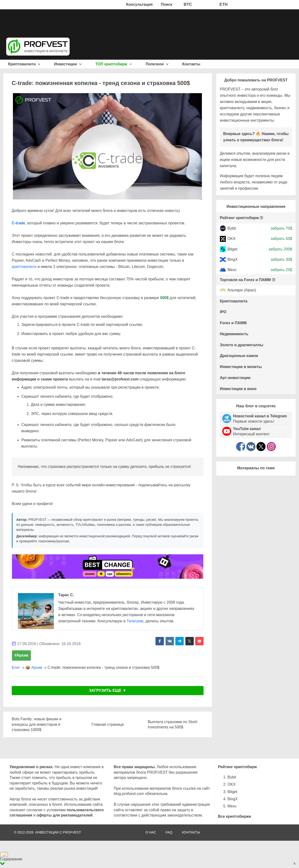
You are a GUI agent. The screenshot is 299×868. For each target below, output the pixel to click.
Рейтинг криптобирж (239, 218)
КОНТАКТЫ (191, 832)
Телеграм (135, 621)
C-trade (18, 223)
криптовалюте (24, 267)
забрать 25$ (281, 270)
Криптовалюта (24, 64)
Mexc (232, 270)
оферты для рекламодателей (65, 815)
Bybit (232, 228)
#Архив (21, 655)
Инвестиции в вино (238, 389)
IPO (223, 312)
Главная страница (108, 724)
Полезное (157, 64)
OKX (232, 239)
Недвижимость (234, 334)
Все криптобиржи (235, 816)
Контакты (191, 64)
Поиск (167, 4)
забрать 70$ (281, 228)
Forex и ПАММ (233, 323)
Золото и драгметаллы (242, 345)
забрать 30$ (281, 259)
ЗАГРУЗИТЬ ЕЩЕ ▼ (108, 690)
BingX (233, 259)
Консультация (139, 4)
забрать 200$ (280, 249)
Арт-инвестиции (235, 378)
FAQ (169, 832)
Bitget (232, 249)
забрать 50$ (281, 239)
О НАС (151, 832)
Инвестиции (68, 64)
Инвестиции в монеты (241, 367)
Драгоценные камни (239, 356)
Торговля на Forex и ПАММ (245, 280)
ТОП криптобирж (114, 64)
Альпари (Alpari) (242, 290)
